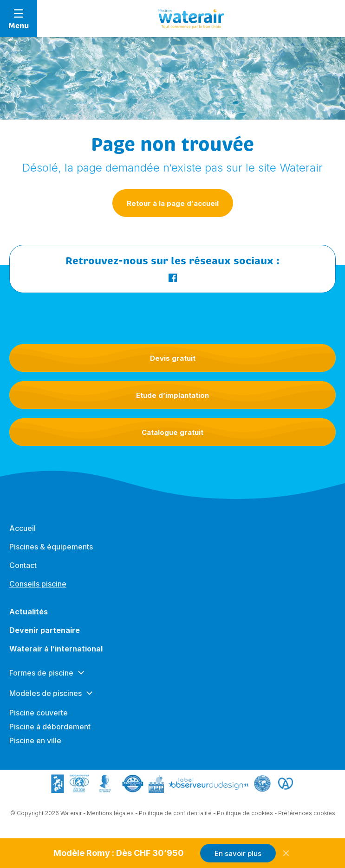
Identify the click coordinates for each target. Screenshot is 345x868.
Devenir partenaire (45, 635)
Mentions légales (110, 814)
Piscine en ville (35, 745)
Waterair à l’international (56, 653)
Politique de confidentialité (175, 814)
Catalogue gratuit (172, 432)
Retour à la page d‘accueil (173, 203)
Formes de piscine (41, 677)
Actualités (29, 616)
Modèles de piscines (46, 698)
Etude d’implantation (172, 395)
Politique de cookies (245, 814)
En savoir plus (238, 853)
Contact (23, 570)
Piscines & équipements (51, 551)
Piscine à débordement (50, 731)
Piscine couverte (39, 717)
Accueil (23, 533)
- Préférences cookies (305, 814)
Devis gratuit (173, 358)
